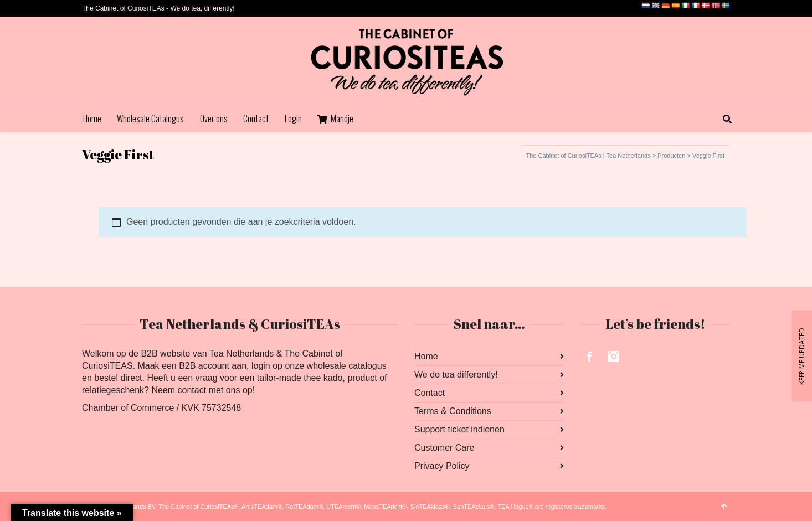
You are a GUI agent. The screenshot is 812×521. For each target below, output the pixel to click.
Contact (430, 393)
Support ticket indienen (459, 429)
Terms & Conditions (453, 411)
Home (426, 356)
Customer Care (444, 448)
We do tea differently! (456, 375)
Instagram (614, 357)
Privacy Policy (442, 466)
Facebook (589, 357)
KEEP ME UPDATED (801, 356)
